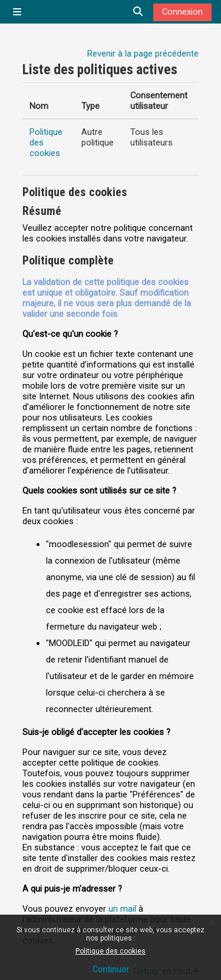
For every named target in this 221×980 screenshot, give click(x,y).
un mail (122, 909)
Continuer (111, 969)
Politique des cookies (111, 951)
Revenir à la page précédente (143, 54)
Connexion (182, 12)
